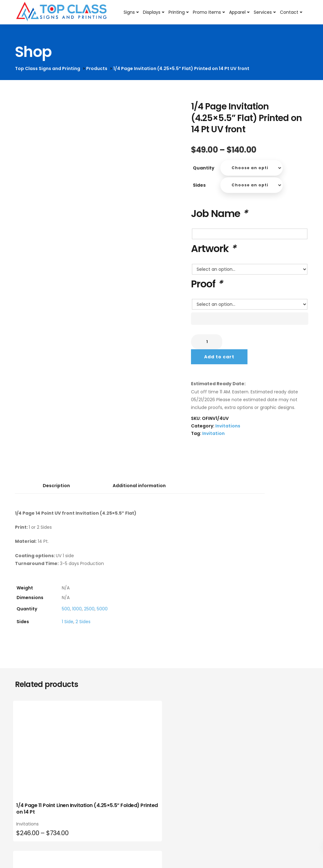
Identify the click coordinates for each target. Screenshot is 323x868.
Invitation (213, 433)
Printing (177, 12)
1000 (77, 609)
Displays (152, 12)
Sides (199, 185)
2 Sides (83, 622)
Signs (130, 12)
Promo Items (207, 12)
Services (263, 12)
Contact (289, 12)
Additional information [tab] (139, 486)
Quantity (204, 168)
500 (66, 609)
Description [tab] (56, 486)
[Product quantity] (207, 342)
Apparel (238, 12)
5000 (102, 609)
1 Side (68, 622)
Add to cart (219, 357)
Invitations (228, 426)
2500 (89, 609)
